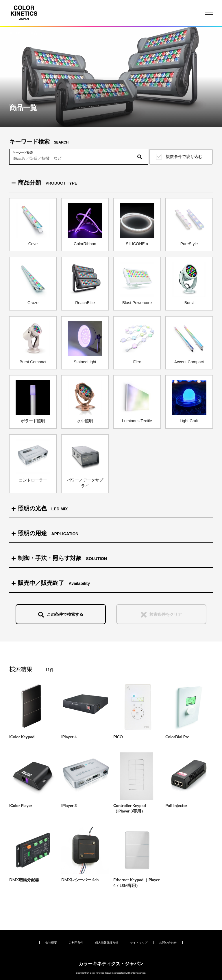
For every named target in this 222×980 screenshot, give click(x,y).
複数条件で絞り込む (184, 157)
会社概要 (51, 943)
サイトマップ (139, 943)
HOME (19, 33)
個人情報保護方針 (107, 943)
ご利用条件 (76, 943)
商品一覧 (37, 33)
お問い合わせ (168, 943)
